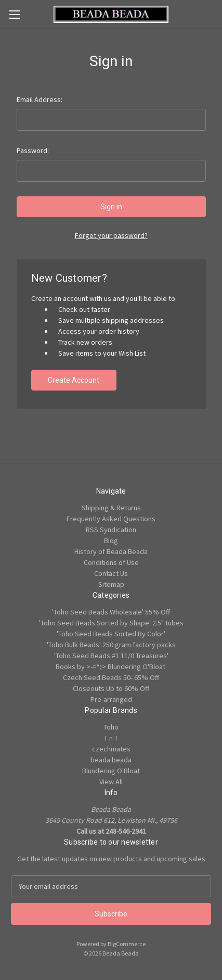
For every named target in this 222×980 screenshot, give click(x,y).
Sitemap (111, 584)
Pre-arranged (111, 699)
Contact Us (111, 573)
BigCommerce (127, 944)
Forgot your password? (111, 235)
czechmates (111, 749)
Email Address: (40, 99)
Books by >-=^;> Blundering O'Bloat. (111, 667)
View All (111, 782)
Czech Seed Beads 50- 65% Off (111, 677)
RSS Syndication (111, 530)
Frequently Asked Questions (111, 519)
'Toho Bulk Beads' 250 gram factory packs (111, 645)
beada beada (111, 760)
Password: (33, 150)
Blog (111, 541)
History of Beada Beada (111, 551)
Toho (111, 727)
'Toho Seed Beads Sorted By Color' (111, 634)
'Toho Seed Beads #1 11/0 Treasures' (111, 656)
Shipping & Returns (111, 508)
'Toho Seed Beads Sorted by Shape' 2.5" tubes (111, 623)
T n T (111, 738)
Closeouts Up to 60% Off (111, 688)
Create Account (74, 380)
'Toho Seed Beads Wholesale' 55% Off (111, 612)
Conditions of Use (111, 562)
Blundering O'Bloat (111, 771)
